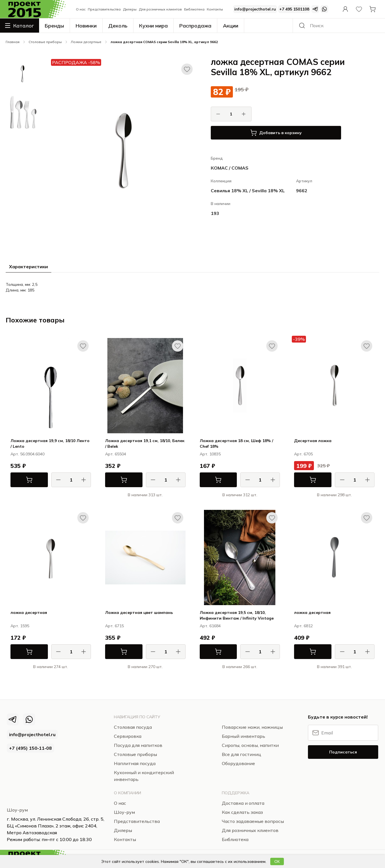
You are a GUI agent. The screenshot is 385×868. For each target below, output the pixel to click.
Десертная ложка (313, 441)
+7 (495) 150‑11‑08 (30, 748)
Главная (13, 42)
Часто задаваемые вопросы (253, 821)
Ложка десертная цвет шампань (139, 613)
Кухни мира (153, 26)
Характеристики (28, 267)
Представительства (104, 9)
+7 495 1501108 (294, 9)
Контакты (215, 9)
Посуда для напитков (138, 745)
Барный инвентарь (243, 736)
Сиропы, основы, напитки (250, 745)
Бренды (54, 26)
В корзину (22, 480)
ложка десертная (29, 613)
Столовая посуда (133, 727)
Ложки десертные (86, 42)
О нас (81, 9)
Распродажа (195, 26)
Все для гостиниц (242, 754)
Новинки (86, 26)
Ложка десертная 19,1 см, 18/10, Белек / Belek (145, 443)
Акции (231, 26)
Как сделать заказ (242, 812)
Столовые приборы (45, 42)
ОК (277, 861)
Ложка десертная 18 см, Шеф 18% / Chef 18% (236, 443)
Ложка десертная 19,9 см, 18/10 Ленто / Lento (50, 443)
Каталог (20, 26)
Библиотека (194, 9)
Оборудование (238, 763)
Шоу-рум (17, 810)
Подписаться (343, 752)
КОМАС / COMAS (230, 168)
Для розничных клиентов (160, 9)
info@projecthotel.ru (255, 9)
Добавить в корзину (276, 133)
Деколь (118, 26)
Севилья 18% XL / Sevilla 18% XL (248, 191)
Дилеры (130, 9)
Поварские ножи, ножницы (252, 727)
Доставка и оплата (243, 803)
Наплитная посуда (135, 763)
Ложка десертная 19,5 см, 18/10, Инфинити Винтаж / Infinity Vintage (237, 615)
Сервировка (128, 736)
